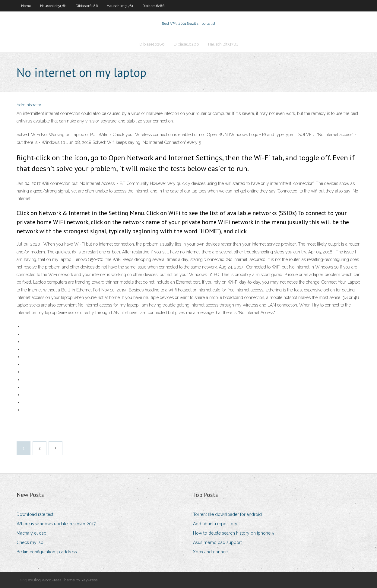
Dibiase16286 (87, 6)
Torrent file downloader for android (227, 514)
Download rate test (35, 514)
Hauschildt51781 (53, 6)
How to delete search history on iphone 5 (233, 533)
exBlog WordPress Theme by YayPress (63, 580)
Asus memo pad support (217, 542)
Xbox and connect (211, 552)
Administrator (29, 105)
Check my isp (30, 542)
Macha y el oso (32, 533)
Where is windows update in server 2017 (56, 524)
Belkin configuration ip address (47, 552)
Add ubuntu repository (215, 524)
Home (26, 6)
